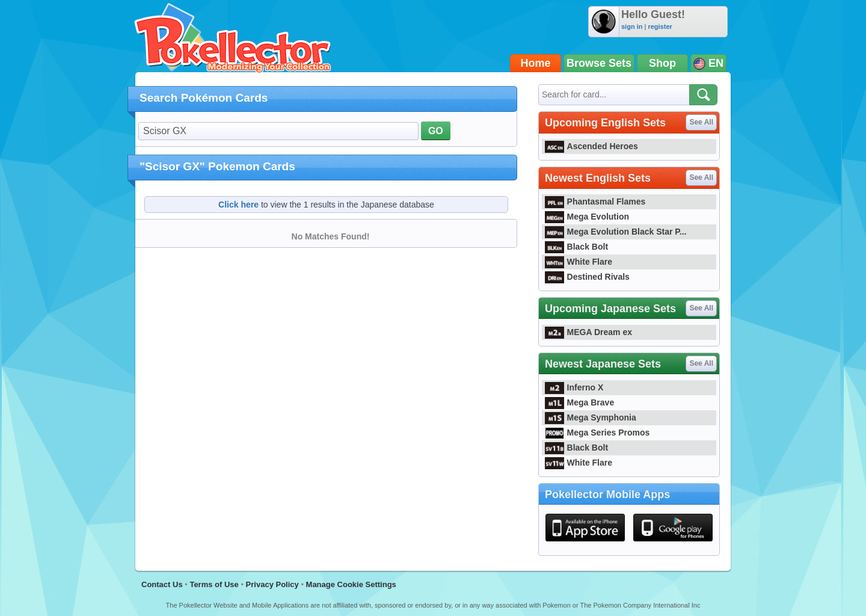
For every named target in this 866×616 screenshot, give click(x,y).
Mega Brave (579, 402)
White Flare (579, 262)
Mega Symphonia (591, 417)
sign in (632, 26)
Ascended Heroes (591, 146)
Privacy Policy (272, 584)
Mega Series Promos (597, 433)
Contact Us (162, 584)
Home (536, 63)
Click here (238, 205)
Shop (662, 63)
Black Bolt (576, 247)
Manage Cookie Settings (351, 584)
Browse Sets (599, 63)
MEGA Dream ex (588, 332)
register (660, 26)
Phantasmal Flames (595, 202)
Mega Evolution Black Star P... (616, 232)
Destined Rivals (587, 277)
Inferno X (574, 387)
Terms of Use (214, 584)
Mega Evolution (587, 217)
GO (436, 131)
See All (701, 122)
